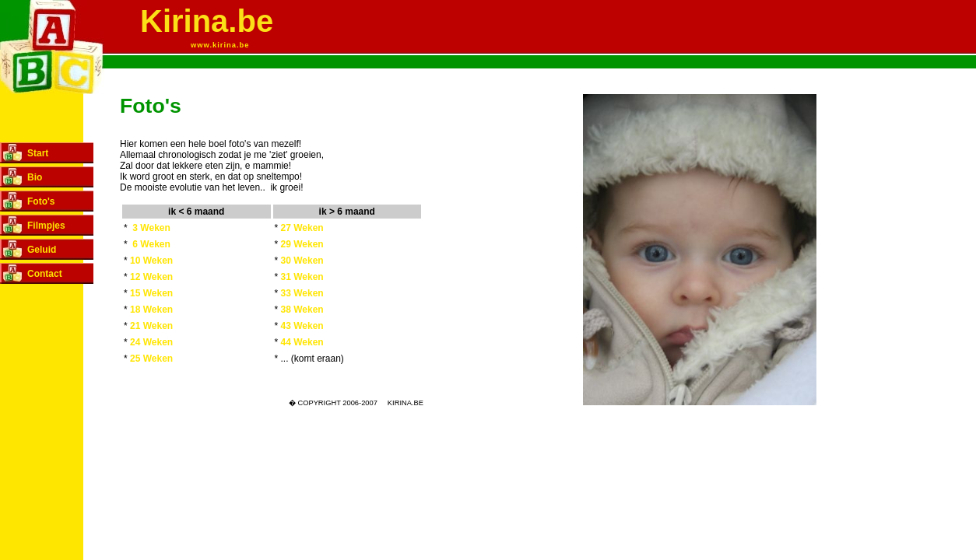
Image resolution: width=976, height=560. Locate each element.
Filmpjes (46, 226)
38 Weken (302, 310)
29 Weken (302, 244)
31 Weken (302, 277)
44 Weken (302, 342)
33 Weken (302, 293)
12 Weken (151, 277)
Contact (45, 274)
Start (38, 153)
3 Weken (151, 228)
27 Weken (302, 228)
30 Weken (302, 261)
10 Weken (151, 261)
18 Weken (151, 310)
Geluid (42, 250)
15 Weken (151, 293)
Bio (35, 177)
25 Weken (151, 359)
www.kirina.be (220, 45)
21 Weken (151, 326)
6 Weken (151, 244)
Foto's (41, 201)
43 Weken (302, 326)
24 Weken (151, 342)
